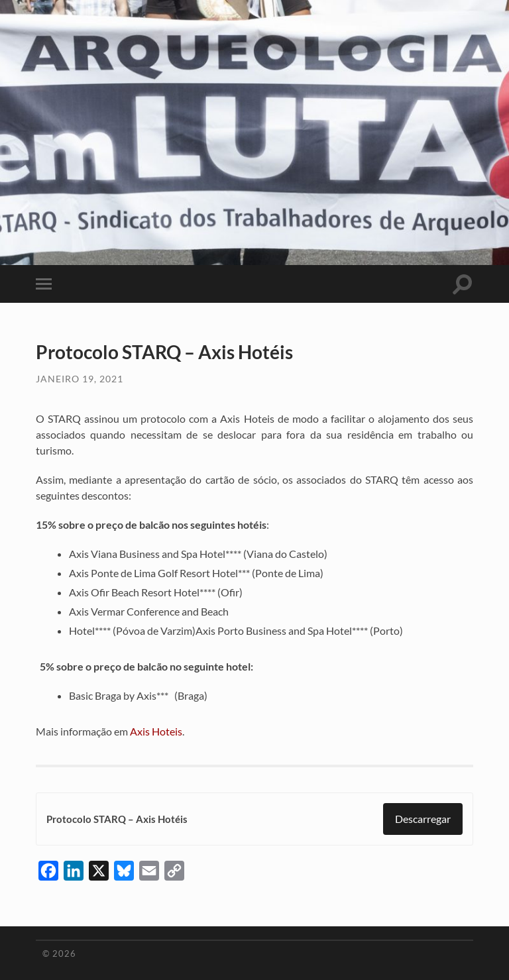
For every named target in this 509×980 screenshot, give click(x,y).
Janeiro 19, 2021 (80, 379)
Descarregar (423, 819)
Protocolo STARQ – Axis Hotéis (117, 819)
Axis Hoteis (156, 731)
